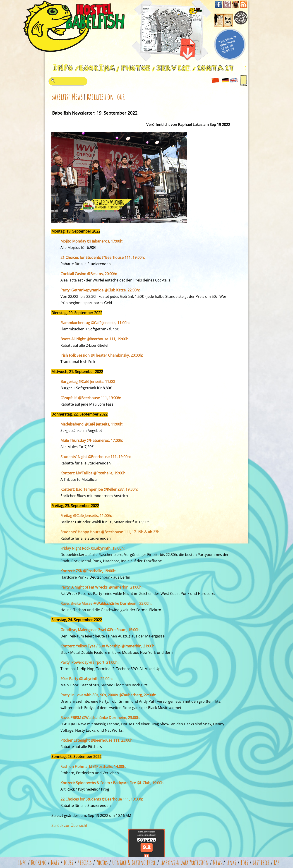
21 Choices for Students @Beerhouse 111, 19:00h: (103, 257)
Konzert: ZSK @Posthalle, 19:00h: (88, 571)
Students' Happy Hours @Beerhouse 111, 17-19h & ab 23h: (110, 532)
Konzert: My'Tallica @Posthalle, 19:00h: (93, 473)
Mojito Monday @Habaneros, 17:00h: (92, 241)
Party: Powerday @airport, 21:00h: (89, 662)
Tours (68, 862)
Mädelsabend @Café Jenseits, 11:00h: (92, 424)
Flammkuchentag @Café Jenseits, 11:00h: (95, 323)
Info (22, 862)
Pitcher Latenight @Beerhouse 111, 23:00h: (97, 740)
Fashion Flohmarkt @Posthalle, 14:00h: (93, 767)
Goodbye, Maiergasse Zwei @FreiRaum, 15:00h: (100, 630)
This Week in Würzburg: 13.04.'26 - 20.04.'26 (227, 44)
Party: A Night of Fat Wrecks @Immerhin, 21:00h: (101, 587)
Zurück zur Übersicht (69, 825)
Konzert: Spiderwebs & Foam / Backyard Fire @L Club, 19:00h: (112, 783)
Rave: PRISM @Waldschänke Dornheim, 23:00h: (100, 718)
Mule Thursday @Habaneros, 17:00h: (92, 440)
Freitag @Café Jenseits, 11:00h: (86, 516)
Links (231, 862)
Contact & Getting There (134, 862)
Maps (55, 862)
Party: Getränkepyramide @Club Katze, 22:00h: (100, 290)
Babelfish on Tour (106, 97)
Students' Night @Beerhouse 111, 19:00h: (96, 457)
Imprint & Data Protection (184, 862)
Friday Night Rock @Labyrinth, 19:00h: (92, 548)
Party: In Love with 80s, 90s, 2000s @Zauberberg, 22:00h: (108, 695)
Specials (85, 862)
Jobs (244, 862)
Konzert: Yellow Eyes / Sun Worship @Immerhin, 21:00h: (108, 646)
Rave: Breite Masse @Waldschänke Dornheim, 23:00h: (106, 604)
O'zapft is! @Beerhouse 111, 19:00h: (91, 398)
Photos (102, 862)
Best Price (261, 862)
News (217, 862)
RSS (277, 862)
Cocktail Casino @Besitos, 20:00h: (89, 274)
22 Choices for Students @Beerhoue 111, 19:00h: (102, 799)
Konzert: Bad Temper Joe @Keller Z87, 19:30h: (99, 489)
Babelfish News (67, 97)
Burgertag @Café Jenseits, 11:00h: (89, 382)
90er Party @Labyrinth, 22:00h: (86, 679)
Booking (39, 862)
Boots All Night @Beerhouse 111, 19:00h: (95, 339)
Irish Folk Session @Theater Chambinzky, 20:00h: (102, 355)
